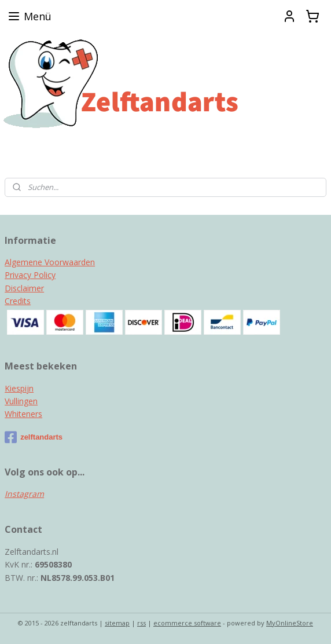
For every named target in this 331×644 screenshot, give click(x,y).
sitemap (117, 623)
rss (141, 623)
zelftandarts (34, 437)
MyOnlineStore (290, 623)
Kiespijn (19, 388)
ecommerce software (187, 623)
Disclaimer (24, 288)
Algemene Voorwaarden (50, 262)
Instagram (24, 494)
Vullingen (21, 401)
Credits (18, 301)
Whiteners (23, 414)
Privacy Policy (30, 275)
